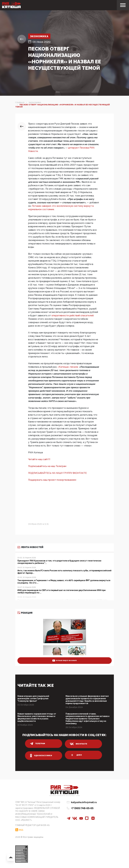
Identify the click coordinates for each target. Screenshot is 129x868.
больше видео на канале (64, 661)
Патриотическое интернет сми (65, 796)
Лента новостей (30, 547)
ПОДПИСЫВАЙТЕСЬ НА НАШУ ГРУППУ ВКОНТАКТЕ (57, 473)
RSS (21, 830)
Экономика (40, 36)
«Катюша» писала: (68, 367)
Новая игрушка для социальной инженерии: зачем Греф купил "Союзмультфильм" (33, 699)
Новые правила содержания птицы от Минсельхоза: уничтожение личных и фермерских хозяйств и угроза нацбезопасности (37, 717)
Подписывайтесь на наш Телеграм (47, 466)
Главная (20, 103)
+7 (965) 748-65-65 (82, 808)
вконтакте (79, 744)
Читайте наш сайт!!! (39, 459)
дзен (76, 755)
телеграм (38, 744)
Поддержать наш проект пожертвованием (52, 480)
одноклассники (41, 756)
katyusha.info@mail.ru (84, 802)
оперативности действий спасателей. (73, 316)
